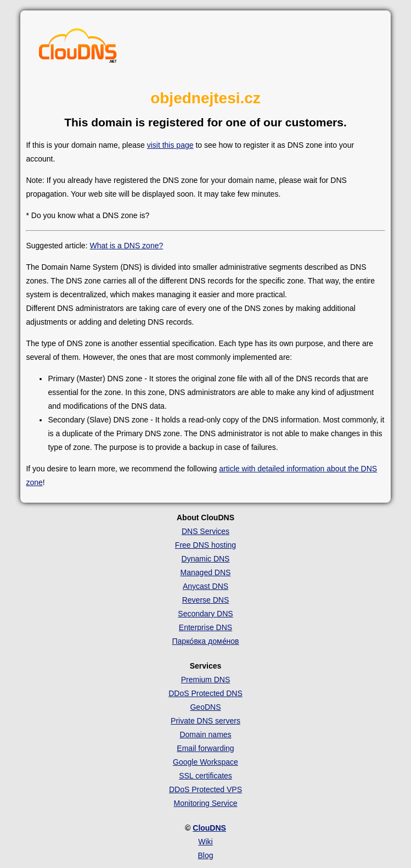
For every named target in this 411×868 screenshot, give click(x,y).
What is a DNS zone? (126, 246)
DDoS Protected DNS (205, 693)
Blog (205, 855)
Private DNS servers (205, 721)
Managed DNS (206, 572)
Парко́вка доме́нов (206, 641)
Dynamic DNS (206, 559)
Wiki (205, 842)
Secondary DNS (205, 614)
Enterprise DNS (205, 627)
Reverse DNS (206, 600)
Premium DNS (205, 680)
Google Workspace (205, 762)
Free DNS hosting (205, 545)
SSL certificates (205, 776)
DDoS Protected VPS (205, 789)
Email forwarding (205, 748)
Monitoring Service (206, 803)
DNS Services (205, 531)
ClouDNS (209, 828)
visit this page (170, 145)
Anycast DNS (205, 586)
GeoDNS (205, 707)
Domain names (205, 735)
